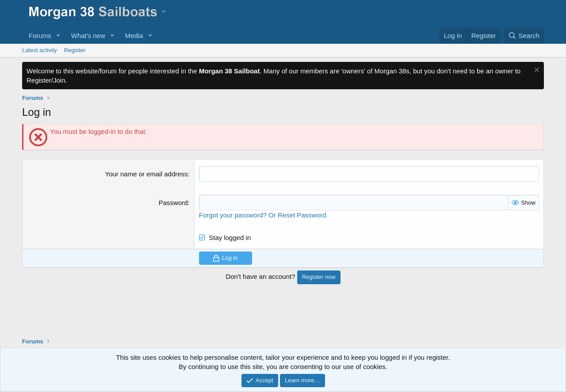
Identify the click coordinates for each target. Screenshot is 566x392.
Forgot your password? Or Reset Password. (264, 215)
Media (134, 36)
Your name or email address (147, 174)
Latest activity (40, 50)
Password (173, 203)
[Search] (524, 36)
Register (75, 50)
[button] (58, 36)
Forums (40, 36)
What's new (88, 36)
